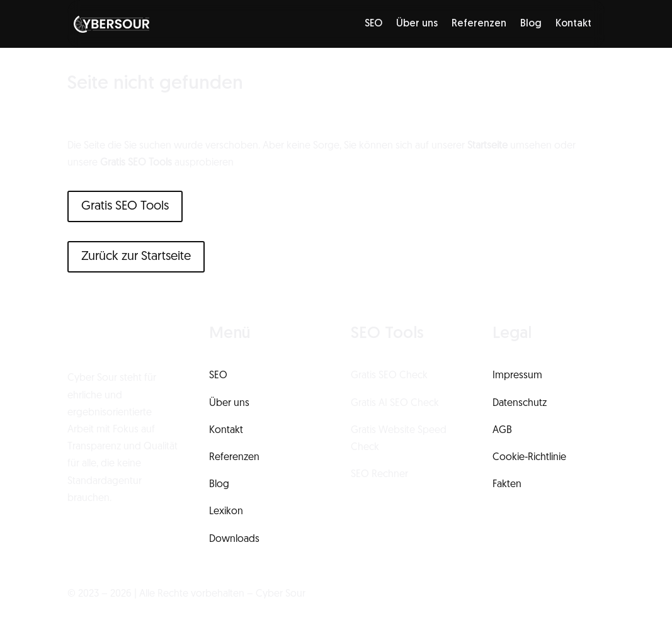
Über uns (417, 24)
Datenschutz (520, 403)
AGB (502, 430)
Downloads (234, 539)
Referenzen (479, 24)
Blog (531, 24)
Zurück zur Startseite (136, 257)
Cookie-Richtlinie (529, 458)
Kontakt (573, 24)
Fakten (507, 485)
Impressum (517, 376)
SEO (373, 24)
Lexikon (226, 512)
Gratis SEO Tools (125, 206)
